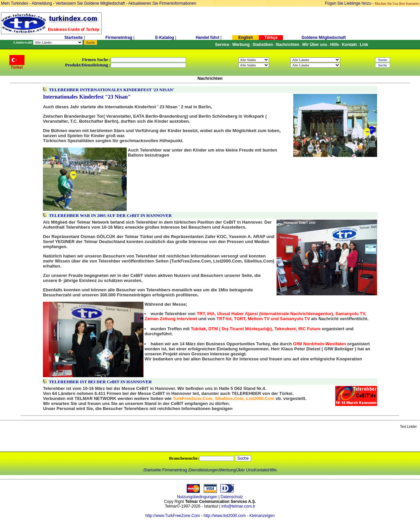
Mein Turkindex (15, 3)
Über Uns (245, 470)
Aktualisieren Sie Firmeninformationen (162, 3)
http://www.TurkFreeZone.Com (173, 516)
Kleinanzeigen (262, 516)
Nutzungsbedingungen (197, 497)
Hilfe (272, 470)
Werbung (227, 470)
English (246, 38)
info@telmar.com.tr (238, 506)
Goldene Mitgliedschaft (323, 38)
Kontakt (261, 470)
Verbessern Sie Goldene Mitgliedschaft (91, 3)
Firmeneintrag (119, 38)
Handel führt (208, 38)
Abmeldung (42, 3)
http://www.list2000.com (225, 516)
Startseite (74, 38)
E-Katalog (165, 38)
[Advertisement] (79, 441)
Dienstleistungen (204, 470)
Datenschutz (232, 497)
